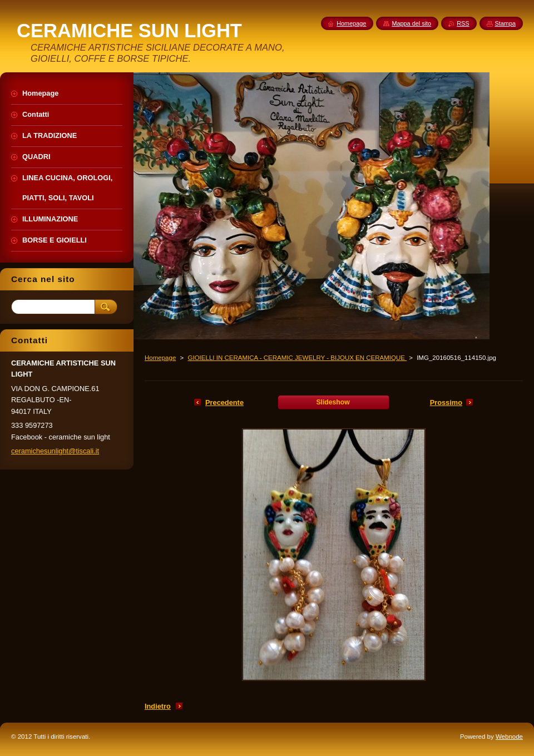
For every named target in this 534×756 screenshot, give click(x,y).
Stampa (505, 23)
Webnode (509, 737)
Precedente (224, 402)
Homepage (160, 358)
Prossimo (446, 402)
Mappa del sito (411, 23)
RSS (463, 23)
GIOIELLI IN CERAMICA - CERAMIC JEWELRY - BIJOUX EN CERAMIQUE (297, 358)
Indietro (158, 706)
